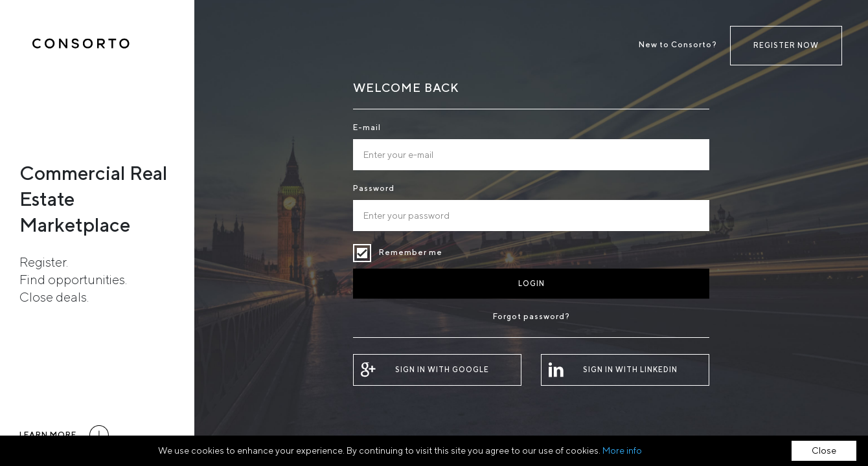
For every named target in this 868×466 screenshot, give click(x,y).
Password (374, 188)
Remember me (362, 253)
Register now (786, 45)
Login (531, 283)
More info (622, 450)
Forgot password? (531, 316)
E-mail (367, 127)
